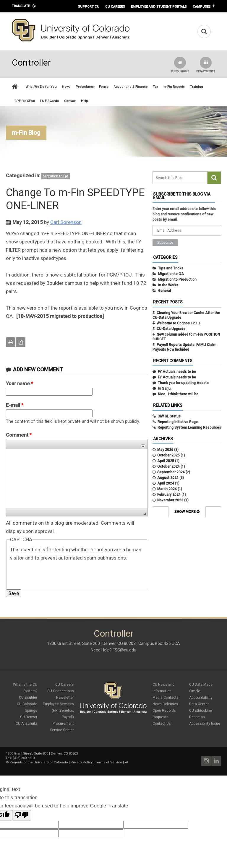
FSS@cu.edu (124, 650)
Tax (155, 87)
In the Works (168, 285)
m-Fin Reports (174, 87)
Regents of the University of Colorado (39, 762)
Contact (70, 101)
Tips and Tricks (171, 268)
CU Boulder (28, 698)
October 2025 (168, 455)
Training (197, 87)
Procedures (85, 87)
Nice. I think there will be (178, 394)
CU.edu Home (180, 65)
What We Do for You (41, 87)
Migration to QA (56, 176)
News (66, 87)
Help (85, 101)
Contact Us (162, 724)
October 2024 (168, 466)
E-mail (15, 405)
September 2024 (171, 472)
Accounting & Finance (131, 87)
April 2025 (166, 461)
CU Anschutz (26, 724)
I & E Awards (50, 101)
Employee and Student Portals (159, 6)
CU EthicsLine (201, 711)
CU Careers (115, 6)
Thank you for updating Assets (183, 383)
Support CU (89, 6)
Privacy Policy (82, 762)
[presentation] (55, 573)
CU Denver (29, 717)
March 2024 (167, 489)
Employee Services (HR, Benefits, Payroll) (58, 711)
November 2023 (170, 500)
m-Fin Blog (26, 133)
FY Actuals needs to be (177, 372)
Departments (206, 65)
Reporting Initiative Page (178, 422)
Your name (20, 383)
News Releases (165, 704)
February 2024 (169, 495)
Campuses (202, 6)
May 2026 (165, 450)
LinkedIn (216, 761)
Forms (104, 87)
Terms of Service (109, 762)
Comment (19, 435)
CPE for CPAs (25, 101)
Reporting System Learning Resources (189, 428)
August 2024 (168, 478)
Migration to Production (177, 279)
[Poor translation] (22, 815)
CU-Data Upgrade (171, 329)
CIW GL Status (169, 416)
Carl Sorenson (66, 222)
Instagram (206, 761)
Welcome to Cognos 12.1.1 (179, 323)
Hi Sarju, (165, 389)
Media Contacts (166, 698)
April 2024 (166, 483)
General (164, 291)
